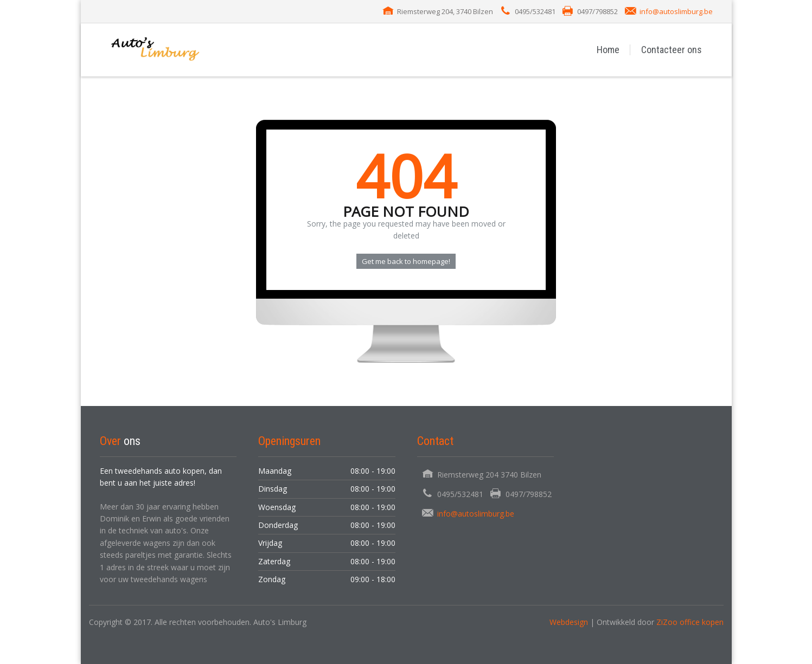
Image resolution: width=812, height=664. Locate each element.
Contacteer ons (672, 50)
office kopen (702, 622)
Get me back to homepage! (406, 261)
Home (608, 50)
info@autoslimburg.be (676, 11)
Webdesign (569, 622)
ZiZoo (668, 622)
